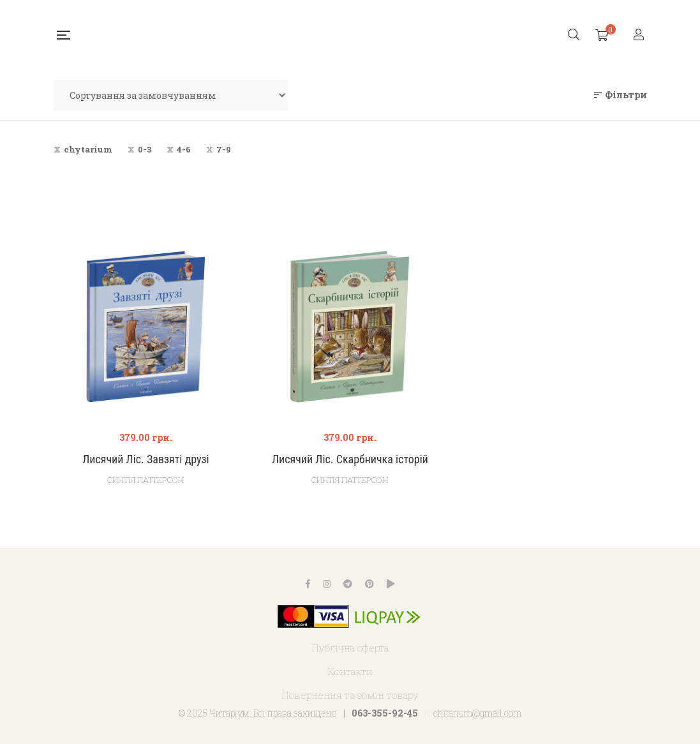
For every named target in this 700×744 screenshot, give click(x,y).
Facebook (308, 584)
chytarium (88, 149)
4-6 (184, 149)
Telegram (348, 584)
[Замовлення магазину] (171, 95)
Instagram (327, 584)
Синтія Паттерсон (145, 480)
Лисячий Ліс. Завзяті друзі (146, 459)
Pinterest (369, 584)
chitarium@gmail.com (477, 713)
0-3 (145, 149)
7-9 (224, 149)
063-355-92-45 (385, 713)
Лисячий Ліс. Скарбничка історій (350, 459)
